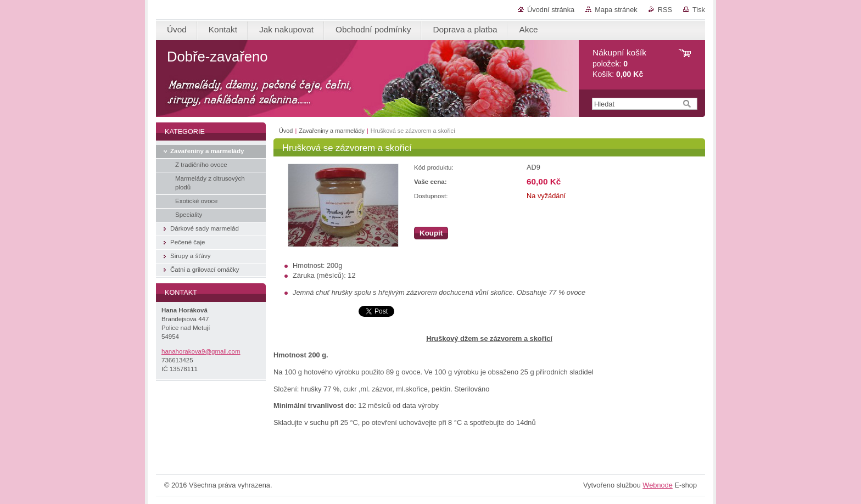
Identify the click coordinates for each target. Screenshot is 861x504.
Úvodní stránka (551, 10)
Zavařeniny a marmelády (332, 131)
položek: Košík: (619, 63)
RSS (665, 10)
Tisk (699, 10)
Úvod (286, 131)
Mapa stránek (616, 10)
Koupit (431, 233)
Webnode (658, 485)
